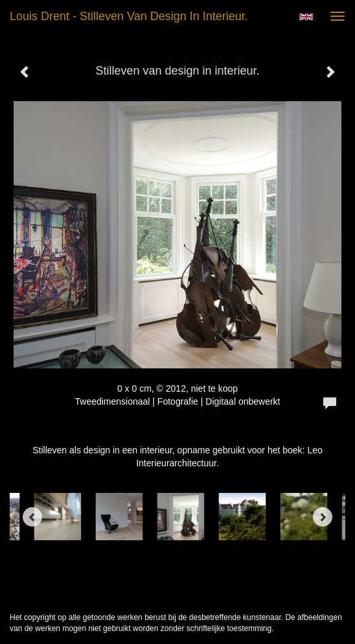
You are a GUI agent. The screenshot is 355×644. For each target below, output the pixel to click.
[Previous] (32, 517)
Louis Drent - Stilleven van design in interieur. (129, 16)
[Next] (323, 517)
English (306, 17)
